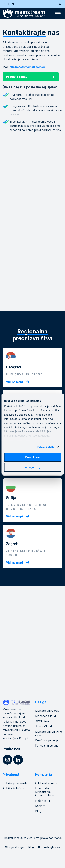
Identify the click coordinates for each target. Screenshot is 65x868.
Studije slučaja (14, 847)
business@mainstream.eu (28, 67)
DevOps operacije (47, 740)
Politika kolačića (13, 788)
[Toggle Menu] (58, 14)
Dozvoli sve (32, 457)
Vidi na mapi (14, 382)
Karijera (40, 806)
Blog (38, 811)
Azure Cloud (44, 726)
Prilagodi (33, 467)
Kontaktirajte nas (49, 847)
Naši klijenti (42, 801)
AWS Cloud (43, 721)
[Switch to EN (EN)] (13, 4)
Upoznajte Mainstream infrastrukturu (44, 792)
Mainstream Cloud (47, 711)
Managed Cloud (45, 716)
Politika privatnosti (15, 783)
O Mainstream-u (46, 783)
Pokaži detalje (46, 447)
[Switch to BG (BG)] (5, 4)
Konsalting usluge (47, 746)
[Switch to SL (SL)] (9, 4)
